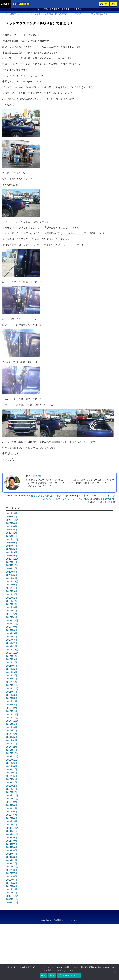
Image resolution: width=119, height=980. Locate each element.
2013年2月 (11, 786)
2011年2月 (11, 860)
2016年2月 (11, 676)
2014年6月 (11, 734)
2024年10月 (12, 539)
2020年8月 (11, 572)
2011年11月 (12, 831)
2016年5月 (11, 669)
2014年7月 (11, 731)
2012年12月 (12, 792)
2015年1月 (11, 711)
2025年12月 (12, 520)
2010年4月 (11, 883)
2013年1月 (11, 789)
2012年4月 (11, 818)
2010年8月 (11, 870)
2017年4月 (11, 637)
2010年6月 (11, 877)
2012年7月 (11, 808)
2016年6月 (11, 666)
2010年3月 (11, 886)
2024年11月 (12, 536)
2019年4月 (11, 588)
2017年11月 (12, 624)
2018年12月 (12, 601)
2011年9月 (11, 838)
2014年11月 (12, 718)
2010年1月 (11, 893)
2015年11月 (12, 685)
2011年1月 (11, 864)
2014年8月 (11, 727)
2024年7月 (11, 546)
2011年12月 (12, 828)
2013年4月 (11, 779)
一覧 (104, 4)
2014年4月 (11, 740)
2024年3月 (11, 552)
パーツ (77, 499)
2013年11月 (12, 757)
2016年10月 (12, 656)
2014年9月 (11, 724)
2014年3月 (11, 744)
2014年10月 (12, 721)
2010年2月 (11, 889)
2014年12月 (12, 714)
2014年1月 (11, 750)
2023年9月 (11, 556)
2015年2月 (11, 708)
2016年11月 (12, 653)
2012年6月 (11, 812)
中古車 (85, 496)
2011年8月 (11, 841)
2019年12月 (12, 582)
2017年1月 (11, 646)
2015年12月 (12, 682)
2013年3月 (11, 783)
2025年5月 (11, 530)
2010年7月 (11, 873)
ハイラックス (96, 496)
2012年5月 (11, 815)
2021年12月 (12, 565)
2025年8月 (11, 523)
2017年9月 (11, 627)
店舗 (113, 4)
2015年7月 (11, 692)
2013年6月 (11, 773)
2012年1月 (11, 825)
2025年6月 (11, 526)
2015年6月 (11, 695)
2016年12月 (12, 650)
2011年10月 (12, 834)
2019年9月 (11, 585)
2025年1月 (11, 533)
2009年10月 (12, 902)
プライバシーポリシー (69, 975)
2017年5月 (11, 633)
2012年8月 (11, 805)
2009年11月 (12, 899)
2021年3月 (11, 569)
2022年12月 (12, 559)
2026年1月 (11, 517)
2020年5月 (11, 575)
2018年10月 (12, 604)
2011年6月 (11, 847)
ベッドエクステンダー (60, 499)
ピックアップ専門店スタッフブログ (50, 496)
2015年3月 (11, 705)
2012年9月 (11, 802)
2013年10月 (12, 760)
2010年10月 (12, 867)
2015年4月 (11, 701)
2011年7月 (11, 844)
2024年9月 (11, 543)
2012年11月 (12, 795)
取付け (85, 499)
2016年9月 (11, 659)
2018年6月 (11, 614)
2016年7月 (11, 663)
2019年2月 (11, 595)
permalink (109, 499)
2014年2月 (11, 747)
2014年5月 (11, 737)
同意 (43, 975)
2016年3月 (11, 672)
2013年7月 (11, 770)
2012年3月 (11, 821)
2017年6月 (11, 630)
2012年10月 (12, 799)
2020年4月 (11, 578)
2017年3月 (11, 640)
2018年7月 (11, 611)
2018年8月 (11, 607)
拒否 (52, 975)
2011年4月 (11, 854)
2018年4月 (11, 617)
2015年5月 (11, 698)
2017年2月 (11, 643)
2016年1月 (11, 679)
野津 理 (37, 476)
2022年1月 (11, 562)
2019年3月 (11, 591)
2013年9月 (11, 763)
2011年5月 (11, 851)
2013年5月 (11, 776)
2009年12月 (12, 896)
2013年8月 (11, 766)
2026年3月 (11, 513)
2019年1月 (11, 598)
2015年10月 (12, 689)
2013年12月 (12, 753)
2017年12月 (12, 620)
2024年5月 (11, 549)
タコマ (108, 496)
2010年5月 (11, 880)
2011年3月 (11, 857)
